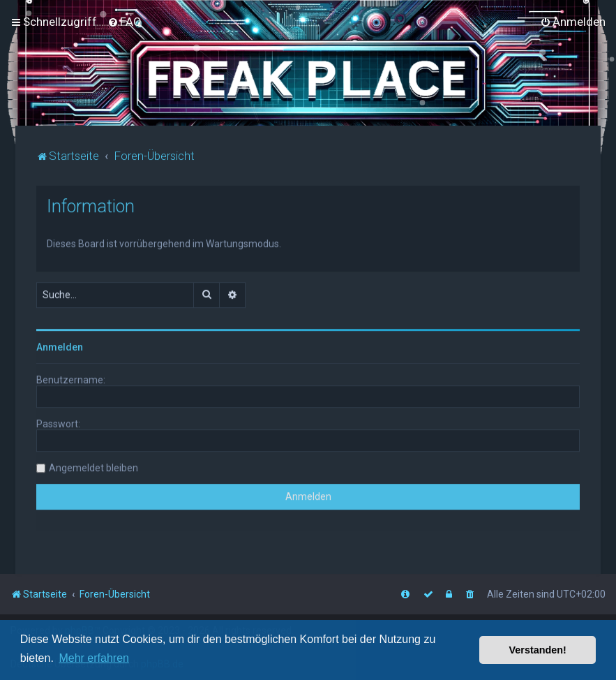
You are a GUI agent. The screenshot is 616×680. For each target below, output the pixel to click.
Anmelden (60, 345)
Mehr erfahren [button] (94, 658)
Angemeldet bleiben (93, 466)
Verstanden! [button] (538, 650)
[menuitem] (125, 22)
